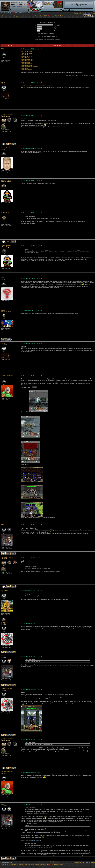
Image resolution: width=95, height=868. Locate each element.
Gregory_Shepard (7, 375)
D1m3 (3, 310)
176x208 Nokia (25, 58)
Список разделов (7, 16)
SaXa (3, 278)
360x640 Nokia (25, 62)
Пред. (76, 13)
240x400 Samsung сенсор (29, 67)
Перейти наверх (55, 862)
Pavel (3, 82)
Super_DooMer (6, 180)
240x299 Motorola (26, 70)
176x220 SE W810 (26, 53)
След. (93, 13)
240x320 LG (25, 68)
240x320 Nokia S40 (27, 59)
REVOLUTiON (6, 148)
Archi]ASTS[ (5, 212)
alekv (3, 524)
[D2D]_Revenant (6, 623)
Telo (2, 48)
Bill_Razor (4, 590)
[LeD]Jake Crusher (7, 115)
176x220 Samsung (27, 64)
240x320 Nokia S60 (27, 61)
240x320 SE (25, 55)
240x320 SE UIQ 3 (26, 56)
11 (90, 13)
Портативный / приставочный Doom (27, 16)
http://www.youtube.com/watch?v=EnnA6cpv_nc (36, 86)
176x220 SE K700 (26, 52)
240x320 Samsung (27, 65)
